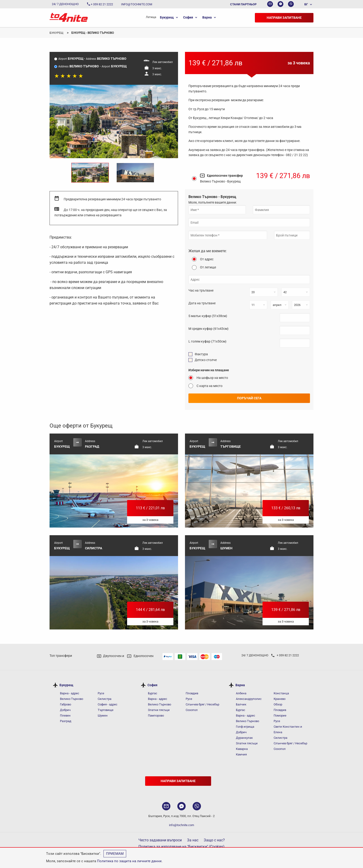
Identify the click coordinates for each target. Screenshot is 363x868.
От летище (208, 267)
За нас (193, 840)
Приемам (115, 854)
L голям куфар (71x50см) (207, 341)
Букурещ (167, 17)
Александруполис (249, 699)
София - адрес (108, 704)
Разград (66, 721)
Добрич (65, 710)
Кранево (280, 699)
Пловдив (192, 693)
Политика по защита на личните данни (129, 861)
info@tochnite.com (181, 825)
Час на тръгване (201, 290)
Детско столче (206, 360)
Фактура (201, 354)
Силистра (105, 699)
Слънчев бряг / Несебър (202, 704)
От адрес (207, 259)
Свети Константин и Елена (288, 729)
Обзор (278, 704)
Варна (207, 17)
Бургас (153, 693)
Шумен (103, 715)
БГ (306, 4)
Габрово (66, 704)
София (188, 17)
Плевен (65, 715)
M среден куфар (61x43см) (208, 329)
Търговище (106, 710)
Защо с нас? (214, 840)
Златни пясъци (159, 710)
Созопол (192, 710)
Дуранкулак (244, 738)
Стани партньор (243, 4)
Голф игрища (245, 727)
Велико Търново (72, 699)
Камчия (241, 754)
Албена (241, 693)
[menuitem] (306, 4)
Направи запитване (284, 18)
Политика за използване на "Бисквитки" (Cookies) (181, 847)
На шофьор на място (212, 378)
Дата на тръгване (202, 303)
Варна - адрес (70, 693)
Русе (101, 693)
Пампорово (156, 715)
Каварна (242, 749)
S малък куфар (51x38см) (208, 316)
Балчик (241, 704)
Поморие (280, 715)
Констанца (281, 693)
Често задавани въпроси (160, 840)
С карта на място (210, 386)
